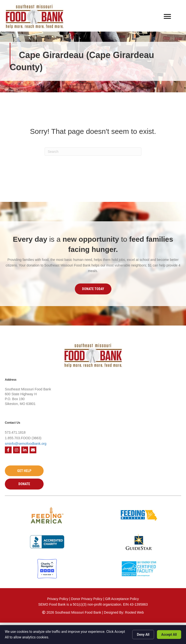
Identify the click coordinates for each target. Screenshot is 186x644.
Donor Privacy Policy (87, 599)
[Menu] (167, 17)
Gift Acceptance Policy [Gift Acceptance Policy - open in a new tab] (122, 599)
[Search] (93, 152)
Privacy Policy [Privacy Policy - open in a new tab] (58, 599)
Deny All (143, 635)
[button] (93, 289)
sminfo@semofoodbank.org (26, 444)
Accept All (169, 635)
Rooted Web (134, 612)
